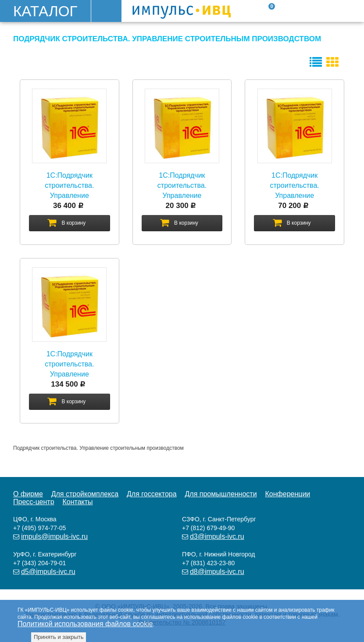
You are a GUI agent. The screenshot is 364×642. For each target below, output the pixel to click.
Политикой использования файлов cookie (85, 624)
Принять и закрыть (59, 637)
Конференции (288, 494)
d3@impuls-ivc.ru (217, 536)
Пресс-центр (34, 502)
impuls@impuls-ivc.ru (54, 536)
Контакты (77, 502)
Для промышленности (221, 494)
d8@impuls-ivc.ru (217, 572)
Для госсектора (152, 494)
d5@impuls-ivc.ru (48, 572)
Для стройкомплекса (85, 494)
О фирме (28, 494)
